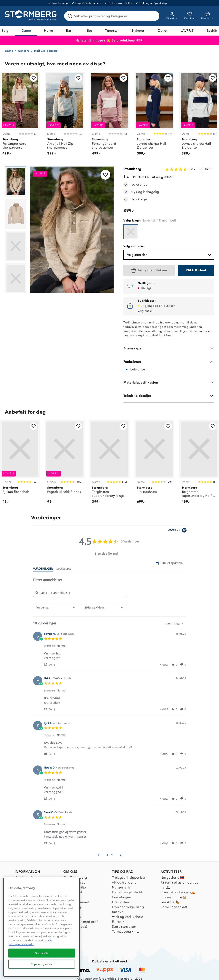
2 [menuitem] (112, 855)
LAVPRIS (187, 31)
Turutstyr (112, 31)
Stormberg (132, 169)
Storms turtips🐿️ (174, 897)
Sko (89, 31)
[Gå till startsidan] (31, 16)
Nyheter (138, 31)
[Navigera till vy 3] (16, 246)
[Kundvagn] (208, 16)
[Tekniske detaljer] (169, 396)
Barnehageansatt (174, 907)
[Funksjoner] (169, 362)
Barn (70, 31)
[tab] (170, 563)
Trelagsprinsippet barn (130, 878)
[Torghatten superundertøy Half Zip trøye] (199, 464)
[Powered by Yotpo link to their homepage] (178, 531)
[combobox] (56, 608)
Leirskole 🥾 (170, 902)
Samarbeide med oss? (81, 922)
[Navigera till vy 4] (16, 278)
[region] (42, 927)
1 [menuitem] (107, 855)
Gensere (24, 51)
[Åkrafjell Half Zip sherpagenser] (65, 116)
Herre (48, 31)
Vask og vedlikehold (128, 917)
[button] (50, 664)
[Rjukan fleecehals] (20, 464)
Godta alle (42, 953)
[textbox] (185, 625)
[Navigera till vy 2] (16, 214)
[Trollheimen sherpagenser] (131, 232)
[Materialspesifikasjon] (169, 383)
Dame (26, 31)
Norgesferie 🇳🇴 (172, 878)
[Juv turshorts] (154, 464)
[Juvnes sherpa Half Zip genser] (154, 116)
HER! (140, 40)
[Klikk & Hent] (196, 270)
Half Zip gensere (46, 51)
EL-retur (118, 922)
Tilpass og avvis (42, 964)
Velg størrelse (170, 255)
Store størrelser (124, 927)
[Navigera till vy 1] (16, 182)
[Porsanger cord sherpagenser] (20, 116)
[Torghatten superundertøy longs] (109, 464)
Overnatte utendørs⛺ (178, 892)
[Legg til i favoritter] (34, 78)
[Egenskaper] (169, 348)
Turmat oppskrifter (126, 931)
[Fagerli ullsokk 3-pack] (65, 464)
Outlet (162, 31)
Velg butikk (145, 311)
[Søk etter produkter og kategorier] (113, 16)
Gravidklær (121, 902)
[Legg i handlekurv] (149, 270)
